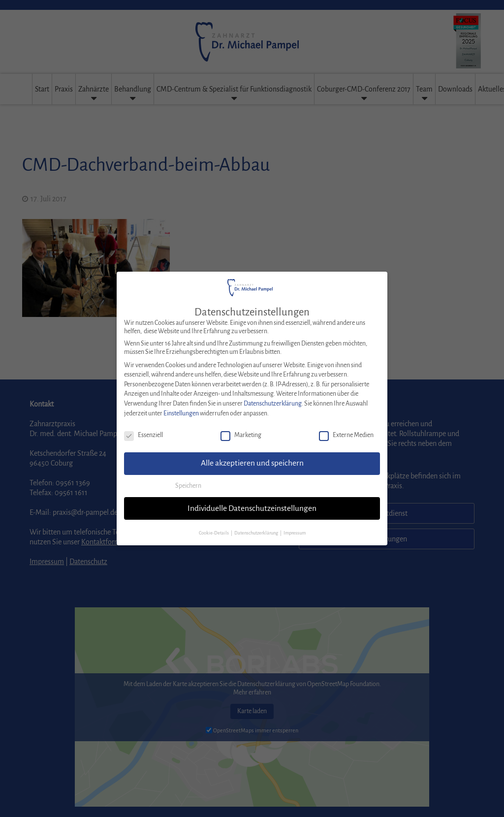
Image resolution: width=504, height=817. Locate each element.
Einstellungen (181, 405)
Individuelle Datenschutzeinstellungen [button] (252, 500)
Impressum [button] (295, 525)
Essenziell (143, 427)
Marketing (241, 427)
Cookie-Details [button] (214, 525)
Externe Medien (346, 427)
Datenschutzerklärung (273, 396)
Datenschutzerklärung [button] (257, 525)
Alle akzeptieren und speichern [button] (252, 455)
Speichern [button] (188, 478)
